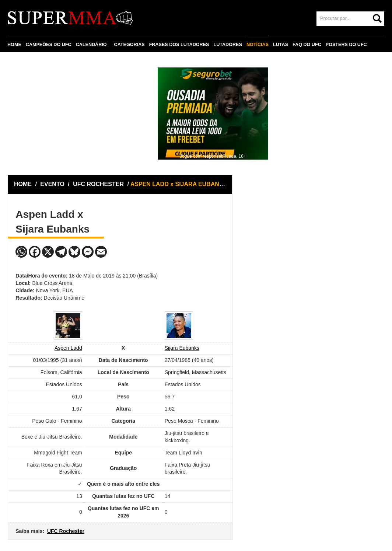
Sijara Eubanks (182, 348)
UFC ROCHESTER (99, 184)
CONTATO (23, 62)
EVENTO (52, 184)
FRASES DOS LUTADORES (179, 45)
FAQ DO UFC (307, 45)
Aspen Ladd (68, 348)
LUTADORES (227, 45)
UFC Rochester (66, 531)
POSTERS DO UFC (346, 45)
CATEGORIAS (129, 45)
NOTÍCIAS (258, 45)
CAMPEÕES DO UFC (49, 45)
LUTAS (281, 45)
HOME (14, 45)
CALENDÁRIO (91, 45)
